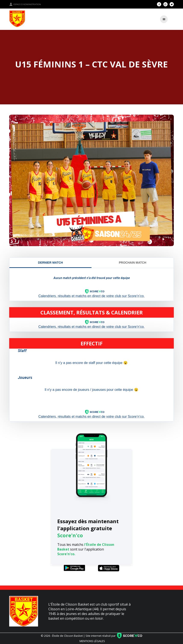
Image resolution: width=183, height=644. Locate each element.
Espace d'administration (25, 4)
